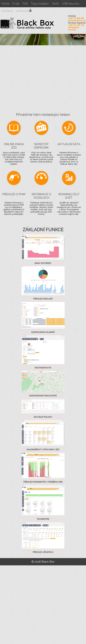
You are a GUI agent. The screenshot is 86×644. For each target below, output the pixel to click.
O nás (16, 4)
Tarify (55, 4)
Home (5, 4)
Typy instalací (40, 4)
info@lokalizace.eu (77, 21)
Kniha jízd (24, 11)
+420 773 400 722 (76, 25)
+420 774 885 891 (76, 18)
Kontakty (7, 11)
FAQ (25, 4)
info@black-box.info (74, 29)
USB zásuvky (71, 4)
